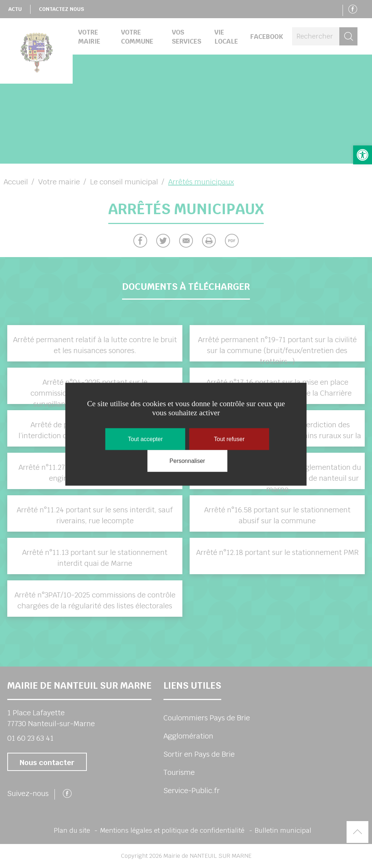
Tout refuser (229, 439)
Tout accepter (145, 439)
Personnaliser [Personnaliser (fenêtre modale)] (187, 461)
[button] (363, 155)
